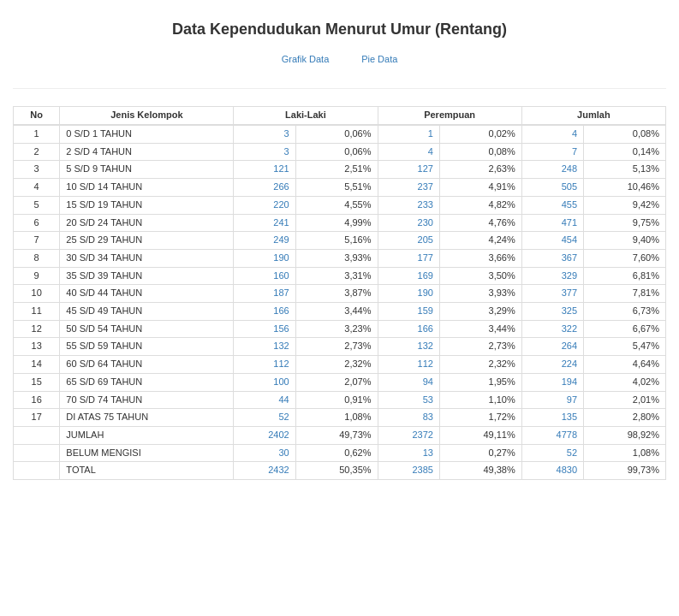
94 (428, 382)
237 (426, 187)
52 (283, 417)
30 (283, 453)
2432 (278, 470)
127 (426, 169)
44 (283, 400)
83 (428, 417)
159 (426, 311)
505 (569, 187)
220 (281, 204)
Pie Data (379, 59)
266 (281, 187)
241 (281, 222)
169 (426, 275)
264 (569, 346)
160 (281, 275)
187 (281, 293)
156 (281, 329)
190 (281, 258)
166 (281, 311)
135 (569, 417)
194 (569, 382)
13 (428, 453)
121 (281, 169)
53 (428, 400)
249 (281, 240)
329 (569, 275)
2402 (278, 435)
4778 (567, 435)
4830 (567, 470)
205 (426, 240)
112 (281, 364)
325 (569, 311)
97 (572, 400)
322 (569, 329)
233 (426, 204)
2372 (422, 435)
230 (426, 222)
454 (569, 240)
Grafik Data (306, 59)
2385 (422, 470)
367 (569, 258)
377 (569, 293)
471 (569, 222)
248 (569, 169)
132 (281, 346)
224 (569, 364)
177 (426, 258)
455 (569, 204)
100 (281, 382)
